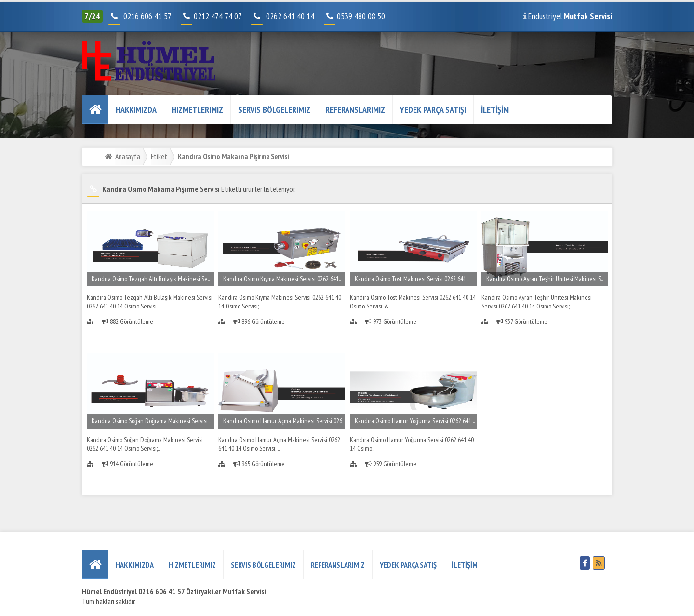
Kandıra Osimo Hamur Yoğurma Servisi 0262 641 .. (415, 421)
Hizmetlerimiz (197, 110)
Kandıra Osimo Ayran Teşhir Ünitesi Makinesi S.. (545, 279)
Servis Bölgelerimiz (274, 110)
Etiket (159, 156)
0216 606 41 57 (146, 16)
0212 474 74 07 (212, 16)
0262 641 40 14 (294, 16)
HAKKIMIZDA (136, 110)
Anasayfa (128, 156)
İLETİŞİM (495, 110)
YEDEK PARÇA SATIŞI (433, 110)
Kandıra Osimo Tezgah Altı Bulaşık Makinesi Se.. (151, 279)
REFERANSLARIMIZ (355, 110)
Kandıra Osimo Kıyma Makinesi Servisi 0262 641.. (282, 279)
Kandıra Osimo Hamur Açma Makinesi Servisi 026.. (284, 421)
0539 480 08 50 (355, 16)
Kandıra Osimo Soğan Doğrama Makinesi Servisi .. (151, 421)
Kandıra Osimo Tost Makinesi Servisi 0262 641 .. (412, 279)
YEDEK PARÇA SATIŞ (408, 565)
